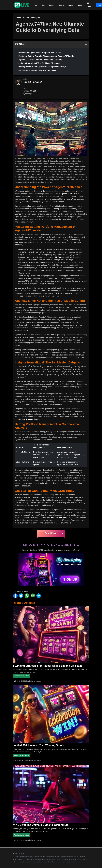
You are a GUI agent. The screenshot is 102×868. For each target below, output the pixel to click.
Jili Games (59, 257)
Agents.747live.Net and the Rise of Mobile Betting (41, 60)
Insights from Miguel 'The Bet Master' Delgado (39, 63)
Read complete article (22, 676)
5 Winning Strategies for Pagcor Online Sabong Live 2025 (48, 666)
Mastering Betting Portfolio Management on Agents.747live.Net (47, 56)
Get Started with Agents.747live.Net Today (37, 70)
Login (89, 5)
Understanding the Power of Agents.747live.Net (40, 53)
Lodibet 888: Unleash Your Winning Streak (38, 745)
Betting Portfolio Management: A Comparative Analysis (43, 67)
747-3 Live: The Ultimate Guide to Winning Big (41, 825)
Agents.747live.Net (69, 194)
